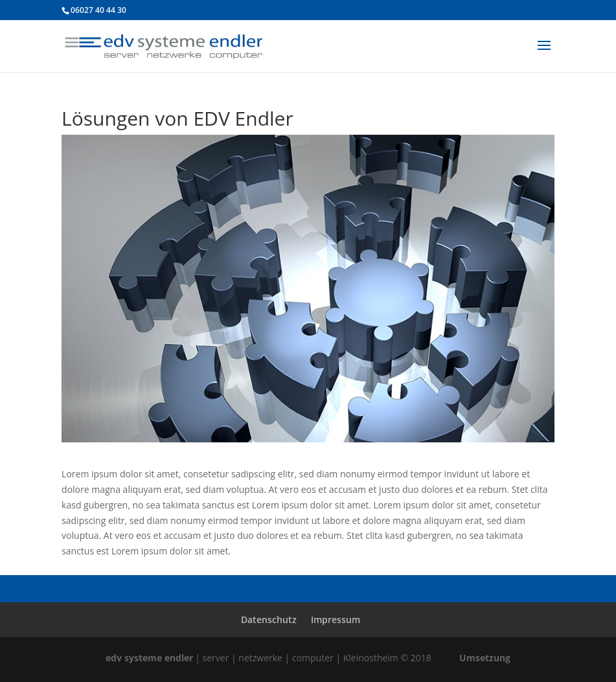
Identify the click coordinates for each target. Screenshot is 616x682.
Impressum (336, 619)
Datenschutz (269, 619)
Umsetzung (485, 658)
